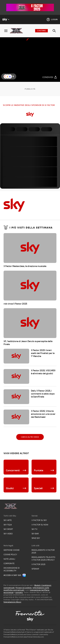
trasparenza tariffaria (40, 590)
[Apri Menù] (6, 31)
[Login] (52, 20)
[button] (10, 76)
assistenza (8, 592)
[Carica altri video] (30, 437)
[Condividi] (50, 77)
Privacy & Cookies (24, 588)
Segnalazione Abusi (12, 602)
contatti (19, 592)
